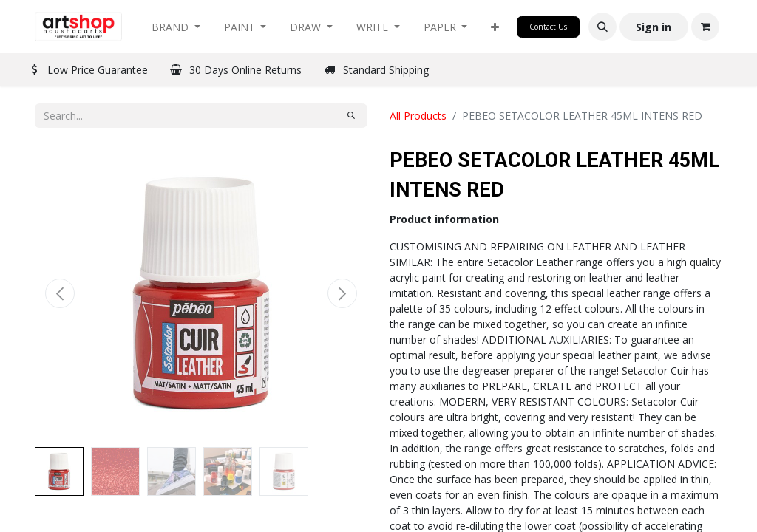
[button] (495, 27)
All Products (418, 116)
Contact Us (548, 27)
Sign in (654, 27)
